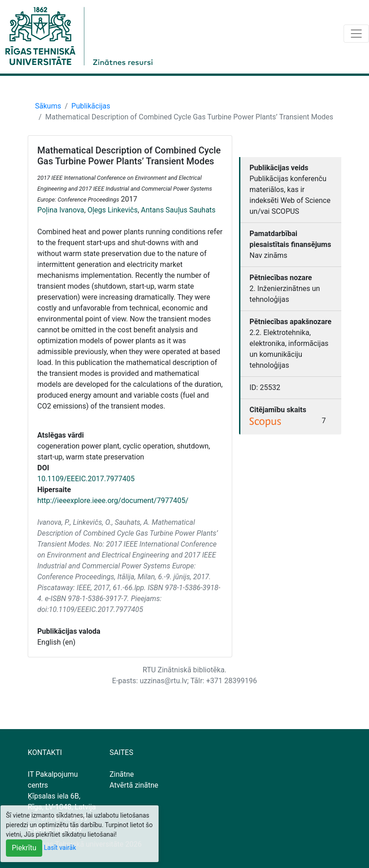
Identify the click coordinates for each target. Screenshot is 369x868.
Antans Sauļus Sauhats (178, 210)
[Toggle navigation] (356, 34)
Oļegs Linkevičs (112, 210)
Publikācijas (91, 106)
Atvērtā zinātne (134, 785)
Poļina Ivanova (61, 210)
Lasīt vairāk (60, 848)
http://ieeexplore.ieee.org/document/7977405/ (113, 501)
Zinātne (122, 774)
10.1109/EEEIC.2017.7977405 (86, 479)
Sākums (48, 106)
